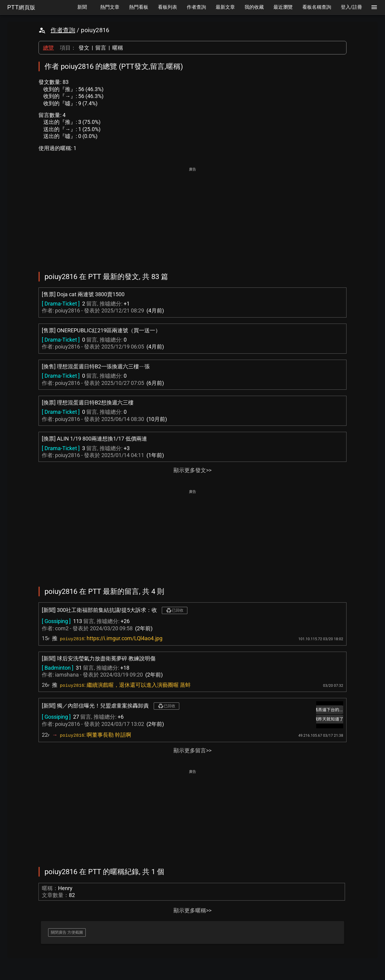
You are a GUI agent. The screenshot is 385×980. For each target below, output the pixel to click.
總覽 (48, 48)
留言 (101, 48)
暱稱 (118, 48)
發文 (84, 48)
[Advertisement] (192, 215)
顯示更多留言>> (192, 750)
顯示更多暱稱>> (192, 910)
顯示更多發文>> (192, 470)
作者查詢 (63, 30)
